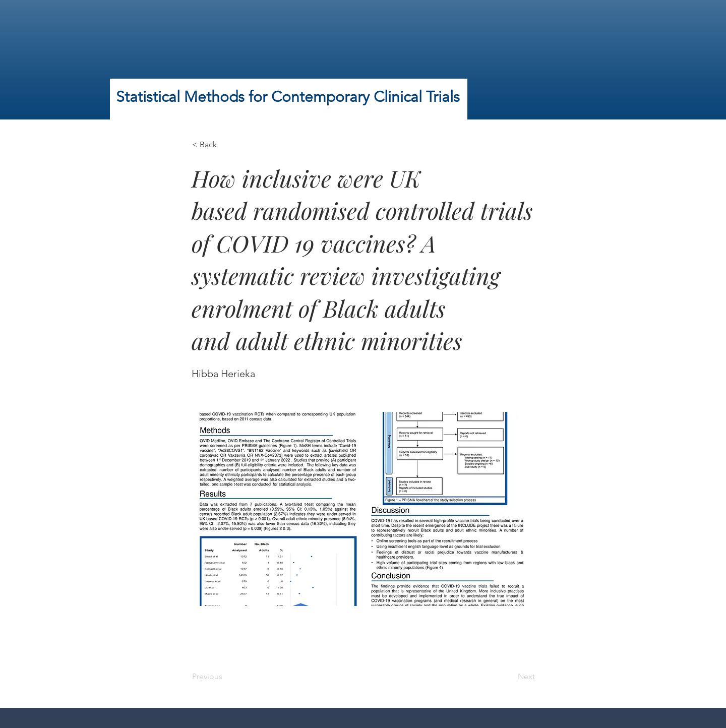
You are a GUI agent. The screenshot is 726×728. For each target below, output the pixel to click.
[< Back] (225, 145)
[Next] (510, 677)
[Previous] (225, 677)
